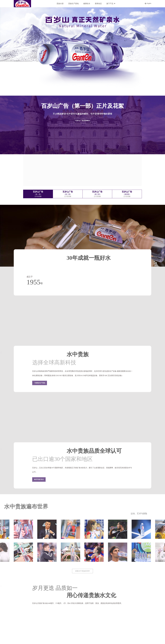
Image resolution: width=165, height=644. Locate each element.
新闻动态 (98, 3)
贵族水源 (60, 3)
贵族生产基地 (73, 3)
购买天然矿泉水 (39, 482)
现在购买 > (93, 81)
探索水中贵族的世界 (82, 574)
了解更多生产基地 (40, 386)
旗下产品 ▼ (111, 3)
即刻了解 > (72, 81)
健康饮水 (87, 3)
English (148, 3)
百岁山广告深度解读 (82, 121)
